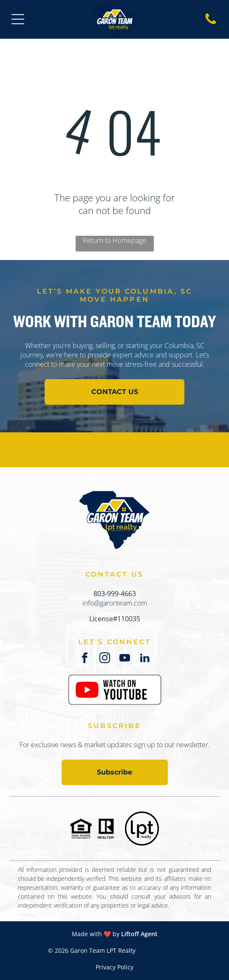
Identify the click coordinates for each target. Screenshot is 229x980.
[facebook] (85, 659)
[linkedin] (145, 659)
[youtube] (125, 659)
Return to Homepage (114, 240)
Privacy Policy (114, 967)
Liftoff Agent (139, 934)
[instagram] (105, 659)
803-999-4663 (115, 594)
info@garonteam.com (115, 603)
